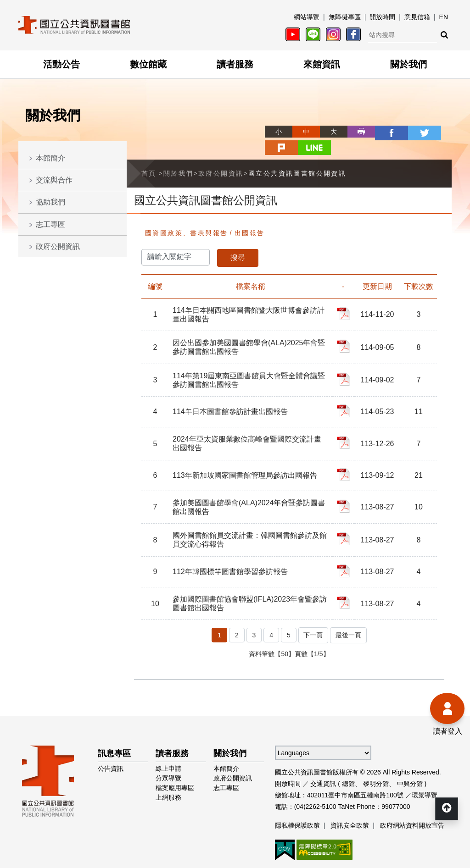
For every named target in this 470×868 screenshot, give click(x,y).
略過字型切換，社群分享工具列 (235, 123)
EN (444, 17)
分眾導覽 (168, 754)
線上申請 (168, 744)
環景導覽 (425, 771)
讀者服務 (235, 64)
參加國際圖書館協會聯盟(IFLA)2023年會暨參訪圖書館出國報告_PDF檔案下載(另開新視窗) (345, 580)
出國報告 (250, 216)
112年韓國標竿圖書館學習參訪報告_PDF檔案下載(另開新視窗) (345, 549)
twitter (383, 132)
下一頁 (313, 612)
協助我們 (50, 202)
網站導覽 (307, 17)
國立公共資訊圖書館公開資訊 (297, 156)
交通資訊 (323, 759)
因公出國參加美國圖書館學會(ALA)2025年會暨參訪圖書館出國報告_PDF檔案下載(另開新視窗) (345, 329)
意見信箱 (417, 17)
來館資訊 (322, 64)
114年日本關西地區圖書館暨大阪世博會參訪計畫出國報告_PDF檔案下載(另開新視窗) (345, 296)
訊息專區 (114, 729)
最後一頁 (349, 612)
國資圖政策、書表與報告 (186, 216)
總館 (348, 759)
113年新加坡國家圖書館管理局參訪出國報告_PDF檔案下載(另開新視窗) (345, 454)
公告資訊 (111, 744)
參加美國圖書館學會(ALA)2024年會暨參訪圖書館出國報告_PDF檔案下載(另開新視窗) (345, 485)
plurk (410, 132)
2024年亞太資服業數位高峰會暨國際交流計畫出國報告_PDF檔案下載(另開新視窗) (345, 423)
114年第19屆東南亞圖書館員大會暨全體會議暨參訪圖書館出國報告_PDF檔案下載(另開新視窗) (345, 362)
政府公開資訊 (58, 246)
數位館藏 (148, 64)
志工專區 (50, 224)
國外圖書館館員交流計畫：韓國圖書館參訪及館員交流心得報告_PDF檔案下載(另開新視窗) (345, 518)
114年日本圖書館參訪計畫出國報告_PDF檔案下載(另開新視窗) (345, 393)
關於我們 (408, 64)
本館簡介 (50, 158)
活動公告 (62, 64)
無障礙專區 (345, 17)
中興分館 (410, 759)
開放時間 (382, 17)
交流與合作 (54, 180)
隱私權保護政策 (297, 801)
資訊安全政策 (350, 801)
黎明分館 (376, 759)
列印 (328, 132)
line (438, 132)
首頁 (149, 156)
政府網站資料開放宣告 (412, 801)
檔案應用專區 (175, 763)
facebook (355, 132)
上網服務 (168, 773)
